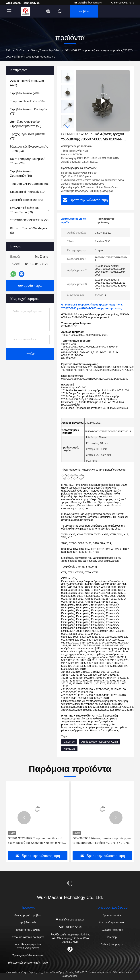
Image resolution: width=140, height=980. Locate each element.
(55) (30, 220)
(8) (29, 231)
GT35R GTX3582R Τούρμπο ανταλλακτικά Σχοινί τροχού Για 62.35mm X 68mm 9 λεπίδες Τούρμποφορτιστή (38, 841)
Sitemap (112, 937)
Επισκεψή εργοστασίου (112, 922)
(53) (29, 149)
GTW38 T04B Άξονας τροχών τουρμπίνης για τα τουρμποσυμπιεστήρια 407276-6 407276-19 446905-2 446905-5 (102, 841)
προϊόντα (21, 50)
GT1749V (69, 742)
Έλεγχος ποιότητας (112, 930)
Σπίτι (8, 50)
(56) (27, 101)
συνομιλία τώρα (30, 286)
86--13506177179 (122, 3)
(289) (25, 93)
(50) (26, 124)
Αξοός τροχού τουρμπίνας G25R (100, 742)
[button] (68, 127)
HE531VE (69, 749)
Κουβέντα (84, 11)
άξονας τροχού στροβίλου (45, 50)
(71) (29, 111)
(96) (30, 184)
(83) (25, 210)
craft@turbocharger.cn (89, 3)
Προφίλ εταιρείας (112, 915)
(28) (28, 161)
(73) (28, 136)
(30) (27, 200)
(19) (22, 174)
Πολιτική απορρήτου (112, 944)
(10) (28, 192)
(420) (27, 83)
